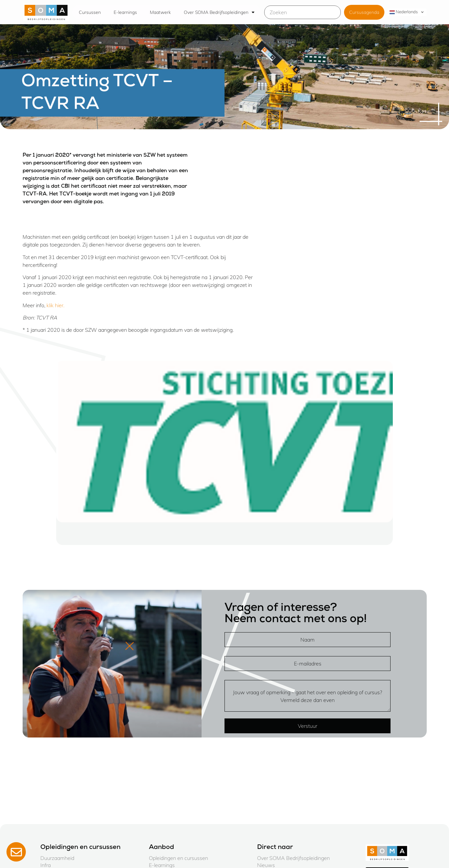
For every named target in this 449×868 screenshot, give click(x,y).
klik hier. (55, 305)
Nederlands (404, 12)
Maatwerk (160, 12)
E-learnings (125, 12)
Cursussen (90, 12)
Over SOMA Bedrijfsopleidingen (219, 12)
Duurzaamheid (57, 858)
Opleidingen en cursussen (178, 858)
